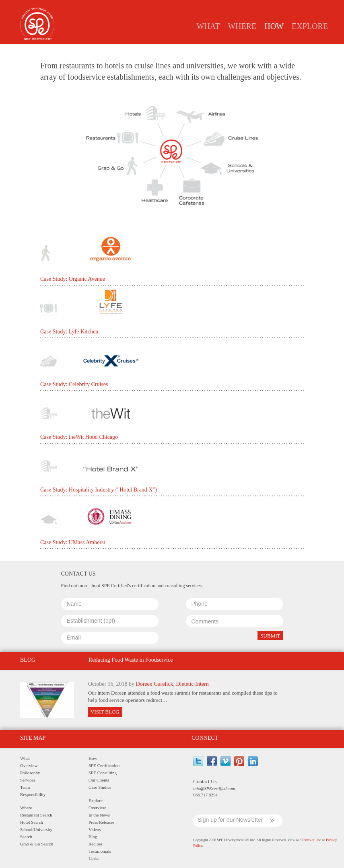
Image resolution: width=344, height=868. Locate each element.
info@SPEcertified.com (214, 788)
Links (94, 858)
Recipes (96, 844)
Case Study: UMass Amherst (73, 542)
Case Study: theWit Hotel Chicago (79, 437)
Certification (117, 51)
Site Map (33, 738)
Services (28, 780)
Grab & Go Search (37, 844)
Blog (93, 837)
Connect (205, 738)
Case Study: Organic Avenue (73, 279)
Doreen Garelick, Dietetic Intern (172, 684)
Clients (193, 51)
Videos (95, 829)
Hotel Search (32, 822)
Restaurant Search (36, 815)
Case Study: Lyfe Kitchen (69, 332)
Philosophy (30, 773)
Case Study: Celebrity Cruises (74, 384)
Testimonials (100, 851)
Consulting (158, 51)
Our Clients (99, 780)
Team (25, 787)
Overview (29, 765)
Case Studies (228, 51)
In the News (99, 815)
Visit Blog (105, 712)
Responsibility (33, 794)
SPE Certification (104, 765)
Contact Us (205, 781)
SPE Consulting (103, 773)
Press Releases (101, 822)
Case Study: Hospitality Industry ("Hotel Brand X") (99, 490)
